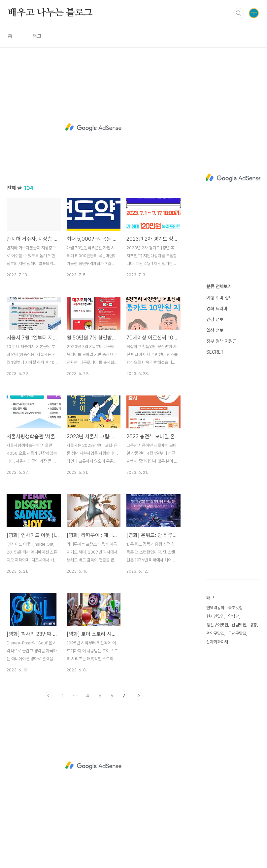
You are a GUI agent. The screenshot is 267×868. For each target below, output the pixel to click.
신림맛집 (239, 625)
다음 (139, 696)
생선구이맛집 (217, 625)
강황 (253, 625)
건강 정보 (215, 319)
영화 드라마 (217, 309)
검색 (239, 13)
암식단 (234, 616)
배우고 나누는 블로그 (50, 13)
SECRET (215, 352)
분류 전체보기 (219, 286)
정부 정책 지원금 (221, 341)
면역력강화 (215, 608)
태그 (37, 36)
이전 (49, 696)
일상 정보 (215, 330)
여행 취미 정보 (219, 298)
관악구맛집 (215, 633)
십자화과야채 (217, 642)
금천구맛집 (237, 633)
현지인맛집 (215, 616)
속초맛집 (235, 608)
